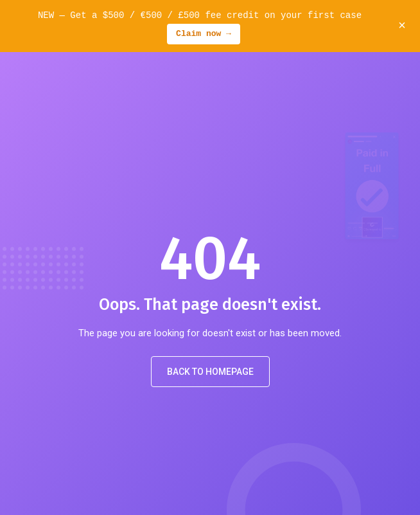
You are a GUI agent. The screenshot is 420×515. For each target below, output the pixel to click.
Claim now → (204, 34)
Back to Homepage (210, 372)
